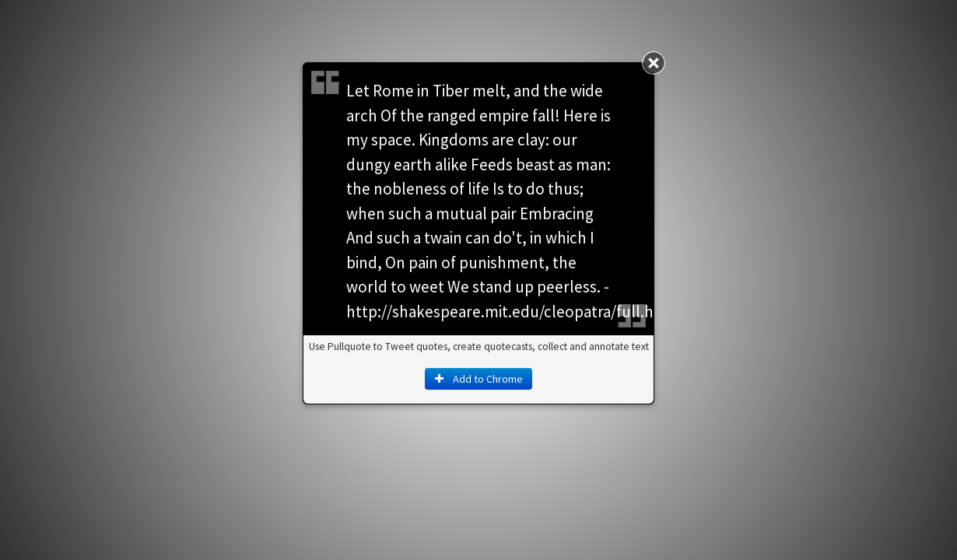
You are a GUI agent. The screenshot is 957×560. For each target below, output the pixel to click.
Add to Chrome (478, 379)
